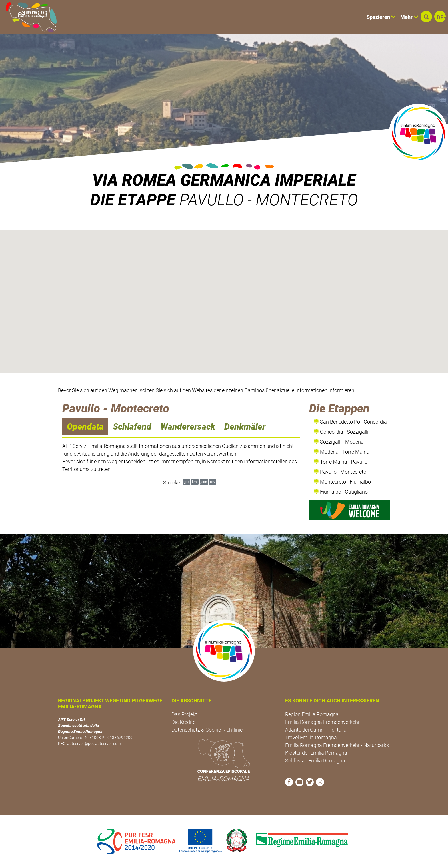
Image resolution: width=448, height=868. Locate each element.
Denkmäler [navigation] (245, 427)
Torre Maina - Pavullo (341, 462)
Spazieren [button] (381, 17)
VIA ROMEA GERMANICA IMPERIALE (224, 180)
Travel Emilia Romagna (311, 737)
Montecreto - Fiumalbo (342, 482)
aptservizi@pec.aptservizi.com (94, 744)
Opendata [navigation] (85, 427)
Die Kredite (183, 722)
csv (213, 482)
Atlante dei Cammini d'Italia (316, 730)
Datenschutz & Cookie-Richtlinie (207, 730)
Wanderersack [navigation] (188, 427)
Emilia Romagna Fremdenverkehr (322, 722)
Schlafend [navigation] (132, 427)
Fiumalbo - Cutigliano (341, 492)
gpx (186, 482)
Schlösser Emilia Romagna (315, 761)
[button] (426, 17)
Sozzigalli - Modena (339, 442)
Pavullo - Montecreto (340, 472)
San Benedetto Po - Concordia (350, 422)
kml (195, 482)
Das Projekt (184, 714)
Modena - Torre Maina (342, 452)
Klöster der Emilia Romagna (316, 753)
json (204, 482)
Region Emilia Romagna (312, 714)
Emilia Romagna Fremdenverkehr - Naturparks (337, 745)
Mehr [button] (409, 17)
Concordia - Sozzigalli (341, 432)
